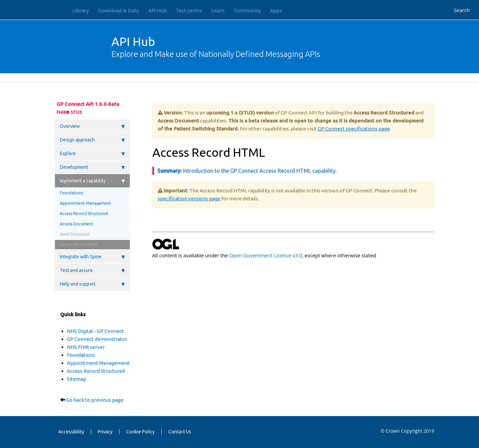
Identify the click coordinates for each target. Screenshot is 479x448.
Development (92, 167)
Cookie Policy (140, 432)
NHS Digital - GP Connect (95, 331)
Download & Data (119, 10)
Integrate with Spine (92, 257)
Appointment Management (85, 203)
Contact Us (180, 432)
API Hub (157, 10)
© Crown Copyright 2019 (407, 431)
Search (462, 10)
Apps (276, 10)
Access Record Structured (84, 214)
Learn (218, 10)
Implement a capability (92, 181)
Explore (92, 153)
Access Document (77, 224)
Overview (92, 126)
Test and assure (92, 270)
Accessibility (71, 432)
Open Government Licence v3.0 (266, 255)
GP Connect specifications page (354, 129)
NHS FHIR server (86, 347)
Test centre (189, 10)
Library (81, 10)
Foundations (72, 193)
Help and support (92, 284)
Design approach (92, 140)
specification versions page (189, 199)
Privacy (105, 432)
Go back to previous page (95, 400)
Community (247, 10)
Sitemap (77, 379)
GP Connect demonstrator (97, 339)
